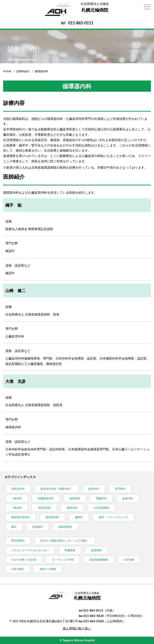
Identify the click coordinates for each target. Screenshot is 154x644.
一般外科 (17, 498)
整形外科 (72, 508)
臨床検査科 (65, 527)
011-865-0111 (81, 23)
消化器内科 (44, 508)
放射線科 (38, 527)
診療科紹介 (23, 71)
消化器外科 (18, 489)
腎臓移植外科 (46, 498)
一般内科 (17, 508)
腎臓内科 (101, 498)
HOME (7, 71)
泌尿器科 (75, 498)
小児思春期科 (101, 508)
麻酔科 (79, 517)
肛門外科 (120, 489)
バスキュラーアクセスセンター (30, 550)
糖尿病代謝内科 (21, 517)
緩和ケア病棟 (48, 569)
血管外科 (94, 489)
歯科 (14, 527)
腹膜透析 (96, 550)
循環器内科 (52, 517)
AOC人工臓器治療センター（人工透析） (65, 541)
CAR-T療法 (18, 569)
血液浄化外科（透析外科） (56, 489)
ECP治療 (129, 560)
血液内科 (128, 498)
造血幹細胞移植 (99, 560)
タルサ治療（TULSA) (24, 560)
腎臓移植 (70, 550)
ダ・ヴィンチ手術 (63, 560)
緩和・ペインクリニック (113, 517)
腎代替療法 (18, 541)
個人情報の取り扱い (77, 628)
